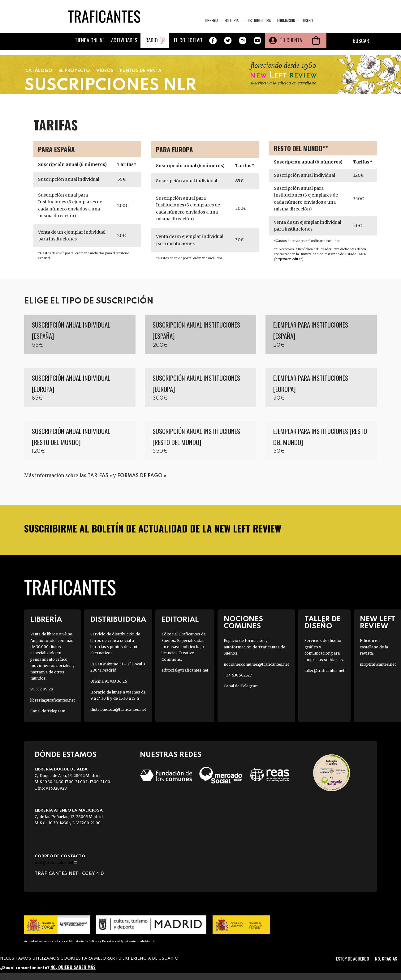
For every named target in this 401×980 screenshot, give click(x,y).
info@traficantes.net (56, 862)
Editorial (232, 20)
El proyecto (74, 71)
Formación (286, 20)
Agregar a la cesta (80, 334)
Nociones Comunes (243, 623)
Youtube (257, 40)
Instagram (243, 40)
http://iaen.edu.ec (289, 259)
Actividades (124, 40)
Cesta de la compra (316, 40)
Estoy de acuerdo (353, 959)
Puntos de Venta (141, 71)
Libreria (211, 20)
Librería (46, 620)
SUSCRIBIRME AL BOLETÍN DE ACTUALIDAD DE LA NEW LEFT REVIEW (153, 528)
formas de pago (140, 476)
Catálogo (39, 71)
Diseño (307, 20)
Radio (152, 40)
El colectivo (188, 40)
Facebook (213, 40)
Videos (105, 71)
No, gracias (386, 959)
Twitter (228, 40)
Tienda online (90, 40)
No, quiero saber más (73, 967)
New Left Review (377, 623)
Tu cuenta (291, 40)
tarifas (98, 476)
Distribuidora (259, 20)
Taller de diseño (323, 623)
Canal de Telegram (48, 711)
